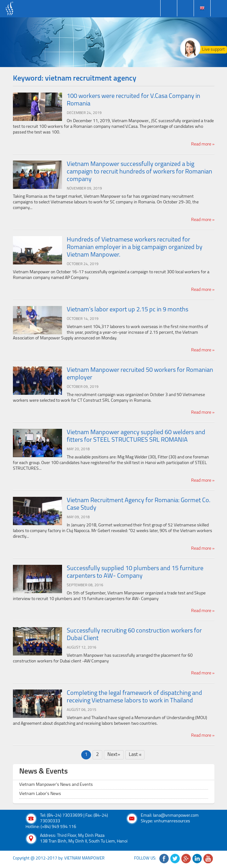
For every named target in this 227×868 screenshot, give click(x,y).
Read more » (203, 144)
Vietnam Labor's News (40, 794)
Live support (213, 50)
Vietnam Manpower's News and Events (56, 785)
